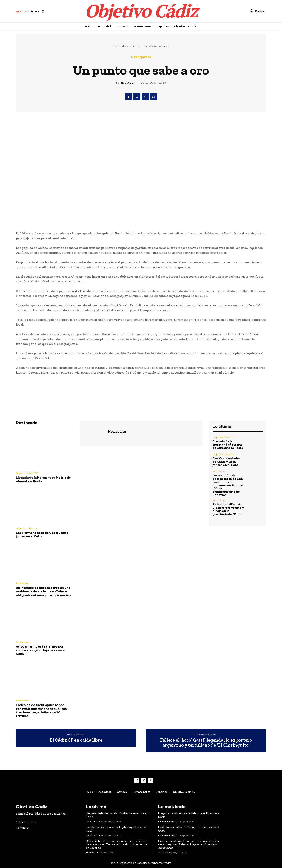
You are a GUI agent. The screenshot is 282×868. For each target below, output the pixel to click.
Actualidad (22, 583)
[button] (39, 11)
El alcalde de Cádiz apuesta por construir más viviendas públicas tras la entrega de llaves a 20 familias (41, 711)
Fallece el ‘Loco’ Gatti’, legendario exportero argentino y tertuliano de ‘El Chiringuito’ (206, 742)
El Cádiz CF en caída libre (76, 740)
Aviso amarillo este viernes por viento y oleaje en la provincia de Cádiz (41, 650)
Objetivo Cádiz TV (27, 473)
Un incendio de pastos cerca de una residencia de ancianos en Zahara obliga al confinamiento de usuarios (43, 591)
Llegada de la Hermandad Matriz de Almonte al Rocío (43, 479)
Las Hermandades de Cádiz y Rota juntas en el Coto (42, 535)
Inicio (115, 46)
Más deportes (130, 46)
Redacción (128, 83)
